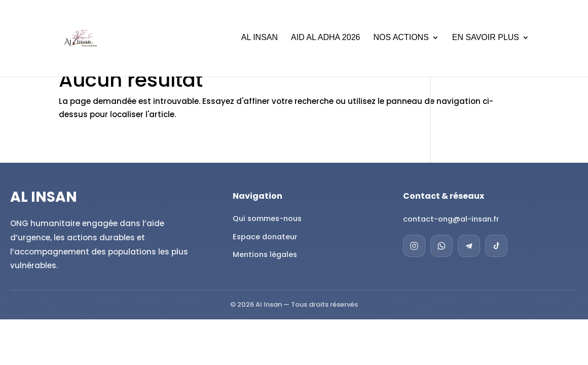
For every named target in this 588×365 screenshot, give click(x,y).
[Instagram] (414, 246)
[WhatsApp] (442, 246)
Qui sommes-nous (267, 218)
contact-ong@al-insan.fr (451, 219)
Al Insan (260, 39)
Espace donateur (265, 237)
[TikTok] (496, 246)
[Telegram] (469, 246)
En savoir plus (486, 39)
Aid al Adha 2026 (325, 39)
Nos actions (401, 39)
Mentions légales (265, 254)
